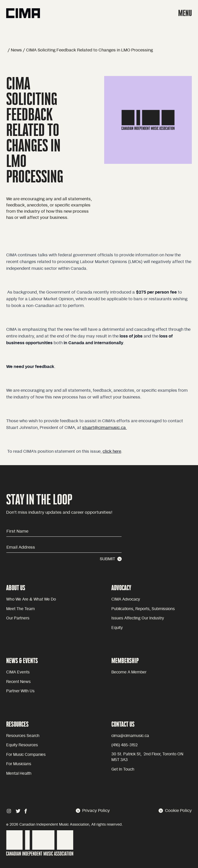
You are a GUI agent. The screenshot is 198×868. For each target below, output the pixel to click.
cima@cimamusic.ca (130, 736)
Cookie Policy (175, 811)
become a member (129, 672)
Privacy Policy (93, 811)
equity (117, 628)
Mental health (19, 774)
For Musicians (19, 764)
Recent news (18, 682)
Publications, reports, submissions (143, 609)
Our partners (18, 618)
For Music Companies (26, 755)
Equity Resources (22, 745)
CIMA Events (18, 672)
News (16, 50)
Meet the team (20, 609)
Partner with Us (20, 691)
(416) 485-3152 (125, 745)
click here (112, 451)
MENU (185, 13)
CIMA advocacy (126, 599)
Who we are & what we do (31, 599)
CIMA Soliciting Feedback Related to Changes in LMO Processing (89, 50)
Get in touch (123, 769)
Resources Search (23, 736)
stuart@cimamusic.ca (105, 428)
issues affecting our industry (138, 618)
